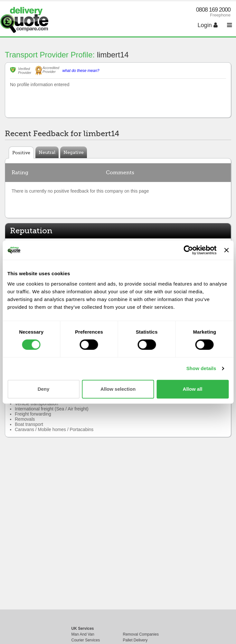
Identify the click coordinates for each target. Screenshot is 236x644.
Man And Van (83, 634)
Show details (201, 368)
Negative (74, 152)
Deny (44, 389)
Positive (21, 153)
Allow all (193, 389)
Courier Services (86, 640)
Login (208, 25)
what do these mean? (81, 71)
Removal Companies (141, 634)
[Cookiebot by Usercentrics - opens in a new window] (189, 250)
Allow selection (118, 389)
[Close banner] (226, 250)
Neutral (47, 152)
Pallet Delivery (135, 640)
